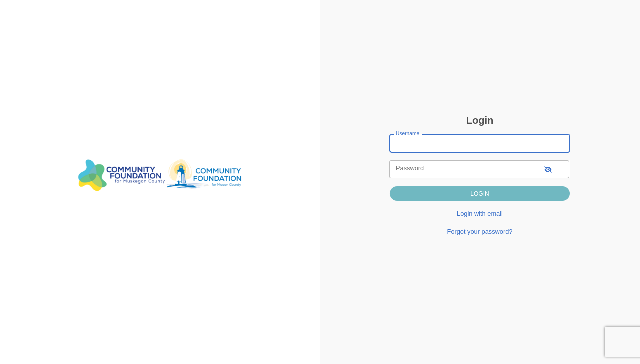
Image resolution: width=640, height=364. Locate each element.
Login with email (480, 214)
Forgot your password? (480, 232)
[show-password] (548, 169)
